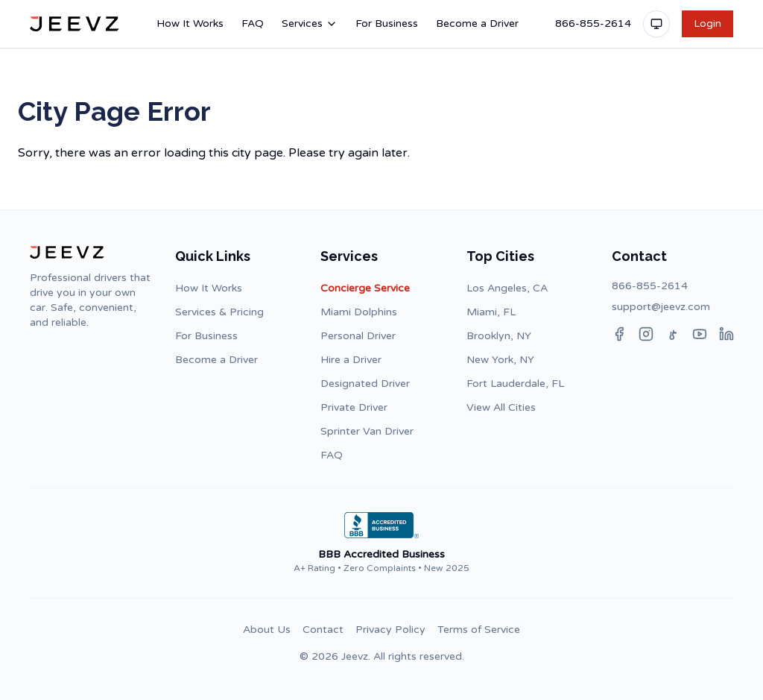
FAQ (253, 23)
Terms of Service (479, 630)
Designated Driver (365, 384)
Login (707, 23)
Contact (323, 630)
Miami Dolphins (359, 312)
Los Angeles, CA (507, 288)
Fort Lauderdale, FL (515, 384)
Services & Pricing (219, 312)
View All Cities (501, 407)
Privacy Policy (390, 630)
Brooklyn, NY (499, 336)
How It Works (190, 23)
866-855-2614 (593, 23)
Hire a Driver (351, 360)
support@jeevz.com (661, 307)
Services (310, 23)
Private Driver (354, 407)
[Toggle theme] (656, 24)
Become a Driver (477, 23)
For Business (387, 23)
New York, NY (500, 360)
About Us (267, 630)
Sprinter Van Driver (367, 431)
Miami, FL (491, 312)
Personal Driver (358, 336)
